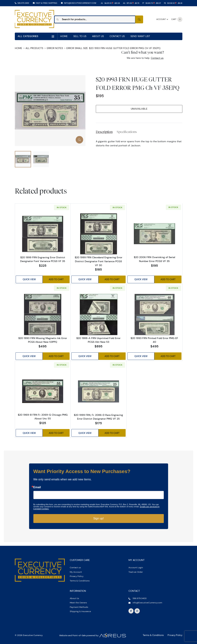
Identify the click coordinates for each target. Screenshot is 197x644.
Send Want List (140, 36)
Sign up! (99, 518)
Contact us (157, 58)
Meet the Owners (78, 602)
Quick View (29, 279)
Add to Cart (56, 279)
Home (64, 36)
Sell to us (80, 36)
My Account (76, 571)
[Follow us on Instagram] (137, 610)
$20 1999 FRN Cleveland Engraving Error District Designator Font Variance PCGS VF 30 (98, 261)
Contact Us (117, 36)
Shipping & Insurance (80, 610)
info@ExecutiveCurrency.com (80, 3)
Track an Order (136, 571)
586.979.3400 (23, 3)
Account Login (136, 567)
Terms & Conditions (80, 580)
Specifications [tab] (127, 132)
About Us (98, 36)
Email (37, 486)
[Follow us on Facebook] (131, 610)
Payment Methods (79, 606)
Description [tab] (104, 132)
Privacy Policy (77, 575)
